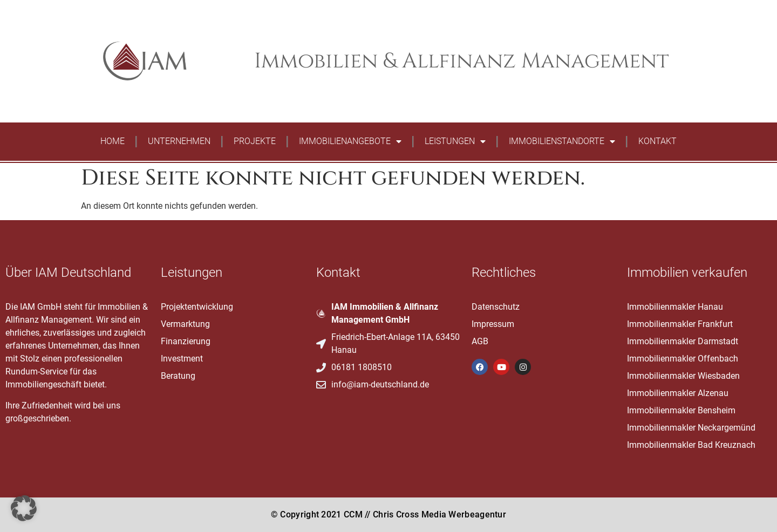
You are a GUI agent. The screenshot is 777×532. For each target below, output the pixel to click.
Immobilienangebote (350, 141)
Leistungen (455, 141)
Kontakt (657, 141)
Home (113, 141)
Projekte (255, 141)
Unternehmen (179, 141)
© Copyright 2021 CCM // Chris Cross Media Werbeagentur (388, 514)
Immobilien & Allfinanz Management (462, 61)
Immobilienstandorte (562, 141)
